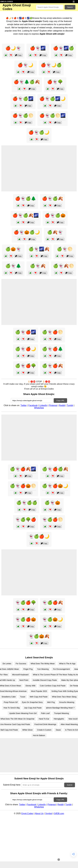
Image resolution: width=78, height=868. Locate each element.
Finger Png (28, 669)
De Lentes (7, 664)
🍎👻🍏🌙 (39, 132)
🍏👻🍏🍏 (27, 503)
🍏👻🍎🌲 (53, 349)
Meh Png (51, 702)
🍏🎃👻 (13, 249)
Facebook (33, 405)
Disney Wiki (30, 686)
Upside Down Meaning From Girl (23, 713)
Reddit (62, 405)
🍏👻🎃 (52, 503)
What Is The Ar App (67, 664)
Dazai (58, 730)
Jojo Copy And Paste (33, 708)
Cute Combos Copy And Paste (53, 686)
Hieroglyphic (59, 719)
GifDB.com (59, 813)
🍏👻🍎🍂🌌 (23, 469)
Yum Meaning (43, 669)
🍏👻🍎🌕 (53, 332)
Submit (70, 785)
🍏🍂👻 (55, 232)
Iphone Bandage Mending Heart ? (60, 708)
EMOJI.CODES (7, 2)
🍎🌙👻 (13, 48)
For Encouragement (61, 669)
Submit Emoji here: (12, 785)
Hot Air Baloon (39, 735)
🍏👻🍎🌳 (26, 366)
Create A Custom (44, 730)
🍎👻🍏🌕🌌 (53, 116)
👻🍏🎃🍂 (39, 636)
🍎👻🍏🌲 (26, 199)
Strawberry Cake (9, 697)
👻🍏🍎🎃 (26, 619)
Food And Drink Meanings (45, 724)
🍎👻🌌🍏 (64, 48)
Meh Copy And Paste (39, 697)
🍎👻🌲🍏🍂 (27, 82)
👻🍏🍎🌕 (53, 520)
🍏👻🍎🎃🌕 (23, 486)
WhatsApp (39, 408)
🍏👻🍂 (38, 266)
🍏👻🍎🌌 (26, 332)
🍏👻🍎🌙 (26, 349)
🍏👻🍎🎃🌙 (55, 486)
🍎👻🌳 (55, 82)
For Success (21, 664)
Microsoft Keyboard (20, 675)
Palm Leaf (45, 713)
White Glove (27, 730)
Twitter (24, 405)
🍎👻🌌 (38, 48)
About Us (39, 813)
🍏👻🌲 (13, 266)
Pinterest (53, 405)
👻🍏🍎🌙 (39, 536)
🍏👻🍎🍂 (53, 366)
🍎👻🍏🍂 (53, 199)
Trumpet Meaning (61, 713)
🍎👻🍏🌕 (23, 116)
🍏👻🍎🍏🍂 (55, 469)
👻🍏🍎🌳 (26, 603)
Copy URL (60, 401)
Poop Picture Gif (11, 702)
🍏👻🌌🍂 (39, 249)
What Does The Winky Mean (43, 664)
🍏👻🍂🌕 (64, 266)
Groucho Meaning (67, 702)
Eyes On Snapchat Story (32, 702)
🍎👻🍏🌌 (23, 99)
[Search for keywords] (50, 7)
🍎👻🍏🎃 (55, 215)
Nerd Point (24, 680)
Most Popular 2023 (39, 691)
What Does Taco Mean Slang (64, 697)
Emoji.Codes (27, 813)
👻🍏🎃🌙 (53, 619)
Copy (18, 55)
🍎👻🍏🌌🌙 (53, 99)
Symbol (49, 813)
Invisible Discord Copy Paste (45, 680)
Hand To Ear (44, 719)
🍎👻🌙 (25, 65)
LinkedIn (43, 405)
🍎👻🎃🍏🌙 (27, 232)
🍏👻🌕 (65, 249)
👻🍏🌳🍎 (26, 520)
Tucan (23, 697)
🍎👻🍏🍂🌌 (26, 215)
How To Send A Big (12, 708)
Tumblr (70, 405)
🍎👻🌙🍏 (51, 65)
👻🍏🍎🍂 (53, 603)
